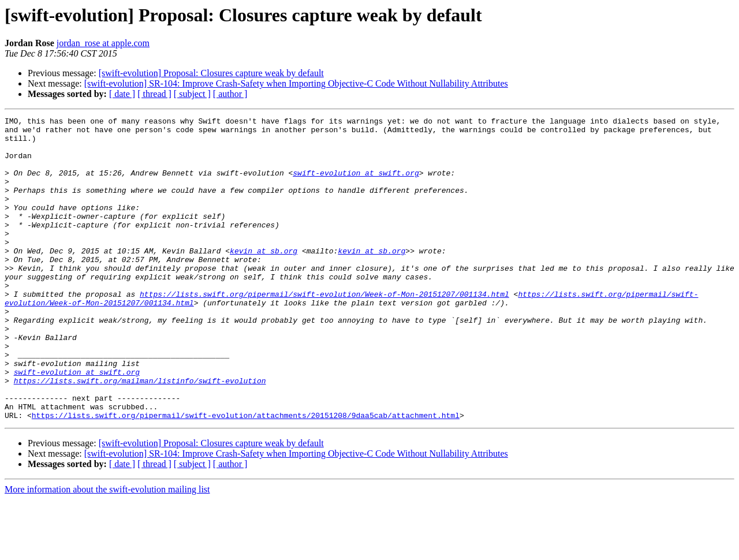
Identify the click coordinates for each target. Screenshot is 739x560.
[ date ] (122, 94)
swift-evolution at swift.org (356, 185)
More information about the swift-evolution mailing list (107, 550)
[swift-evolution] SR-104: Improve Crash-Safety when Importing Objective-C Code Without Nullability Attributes (296, 83)
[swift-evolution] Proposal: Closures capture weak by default (211, 73)
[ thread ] (154, 94)
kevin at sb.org (264, 278)
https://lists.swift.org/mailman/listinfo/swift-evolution (140, 434)
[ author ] (230, 94)
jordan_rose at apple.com (103, 43)
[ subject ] (192, 94)
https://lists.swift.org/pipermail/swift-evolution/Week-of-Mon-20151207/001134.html (324, 330)
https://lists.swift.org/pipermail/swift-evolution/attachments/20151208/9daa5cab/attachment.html (246, 476)
